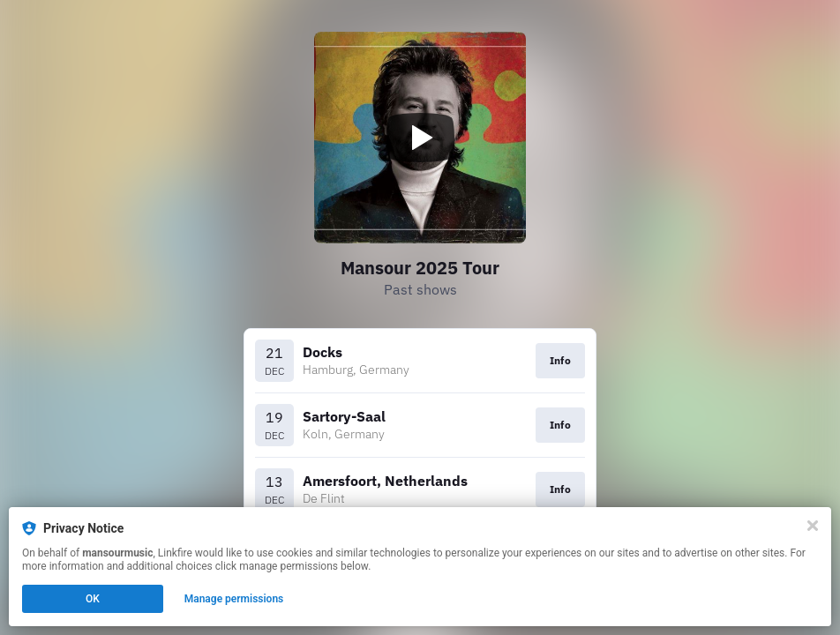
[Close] (813, 526)
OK (93, 599)
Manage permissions (234, 599)
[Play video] (420, 138)
